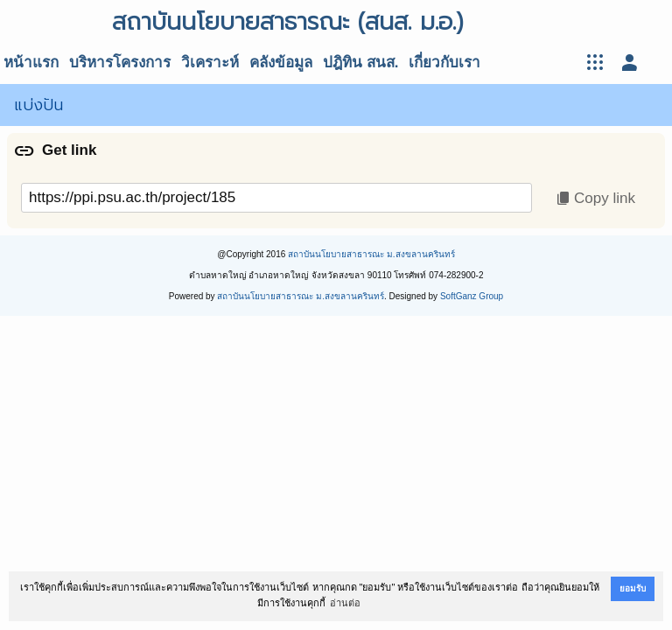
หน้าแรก (31, 63)
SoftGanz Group (472, 296)
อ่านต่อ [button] (345, 603)
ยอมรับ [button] (633, 588)
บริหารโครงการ (120, 63)
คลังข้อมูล (281, 63)
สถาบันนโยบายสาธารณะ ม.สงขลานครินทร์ (371, 254)
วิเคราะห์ (210, 63)
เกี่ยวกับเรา (444, 63)
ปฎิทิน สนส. (360, 63)
